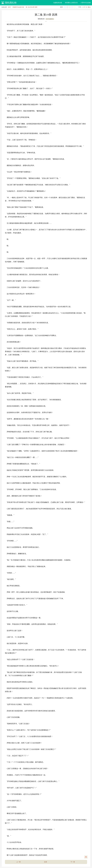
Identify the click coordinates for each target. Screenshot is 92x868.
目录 (46, 862)
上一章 (18, 862)
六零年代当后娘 (86, 3)
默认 (89, 7)
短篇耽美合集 (58, 3)
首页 (9, 7)
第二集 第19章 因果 (32, 7)
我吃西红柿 (11, 3)
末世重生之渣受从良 (71, 3)
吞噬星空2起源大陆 (18, 7)
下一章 (73, 862)
